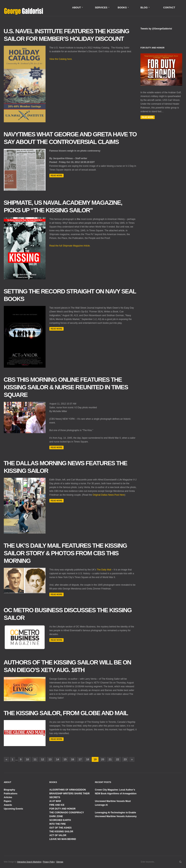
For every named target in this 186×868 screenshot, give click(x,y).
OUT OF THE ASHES (60, 828)
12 (43, 759)
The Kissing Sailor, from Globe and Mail (66, 713)
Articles (8, 797)
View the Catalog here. (61, 59)
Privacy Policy (49, 862)
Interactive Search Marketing (29, 862)
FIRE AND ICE (57, 805)
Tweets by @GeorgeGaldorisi (156, 29)
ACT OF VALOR (58, 835)
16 (73, 759)
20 (103, 759)
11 (35, 759)
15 (65, 759)
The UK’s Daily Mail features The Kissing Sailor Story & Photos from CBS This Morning (65, 553)
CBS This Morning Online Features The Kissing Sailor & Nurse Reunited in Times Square (66, 387)
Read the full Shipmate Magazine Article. (70, 246)
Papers (8, 801)
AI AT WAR (55, 801)
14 (58, 759)
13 (50, 759)
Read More (148, 117)
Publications (11, 794)
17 (80, 759)
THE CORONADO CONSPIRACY (67, 813)
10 (28, 759)
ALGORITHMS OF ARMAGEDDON (68, 790)
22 (118, 759)
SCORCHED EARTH (60, 820)
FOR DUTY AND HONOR (62, 809)
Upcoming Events (13, 809)
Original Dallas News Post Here (109, 495)
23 (125, 759)
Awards (8, 805)
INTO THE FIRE (58, 824)
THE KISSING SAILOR (61, 832)
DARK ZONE (56, 816)
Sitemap (60, 862)
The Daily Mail (104, 570)
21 (110, 759)
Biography (9, 790)
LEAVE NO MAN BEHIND (63, 839)
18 (88, 759)
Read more (56, 176)
